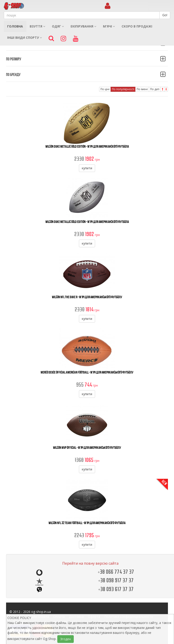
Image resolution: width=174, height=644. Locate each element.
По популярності (123, 89)
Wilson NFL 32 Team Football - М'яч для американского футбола (87, 523)
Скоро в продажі (137, 26)
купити (87, 168)
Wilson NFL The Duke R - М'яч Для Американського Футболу (87, 297)
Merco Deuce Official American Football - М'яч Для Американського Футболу (87, 372)
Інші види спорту (25, 38)
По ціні (105, 89)
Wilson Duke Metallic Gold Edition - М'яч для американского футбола (87, 146)
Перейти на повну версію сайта (90, 563)
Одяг (58, 26)
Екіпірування (83, 26)
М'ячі (109, 26)
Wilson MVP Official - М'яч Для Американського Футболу (87, 448)
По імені (142, 89)
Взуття (37, 26)
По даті (155, 89)
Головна (15, 26)
